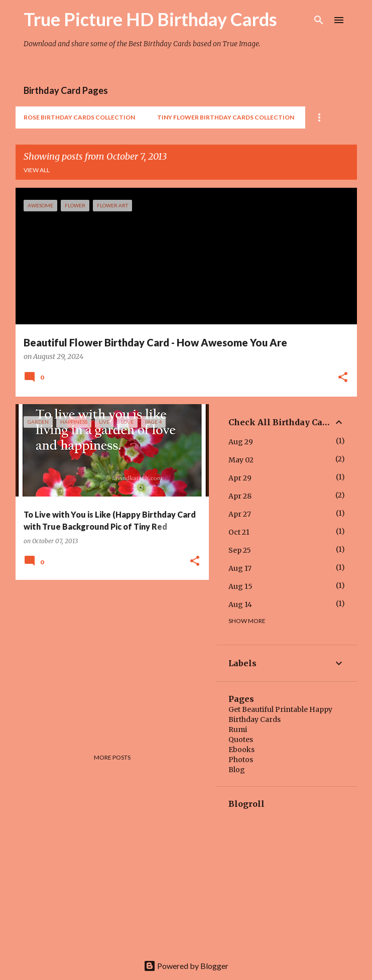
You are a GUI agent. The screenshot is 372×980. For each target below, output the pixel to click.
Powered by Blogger (186, 966)
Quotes (241, 740)
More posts (112, 757)
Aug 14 (240, 604)
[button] (343, 378)
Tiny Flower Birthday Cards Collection (226, 117)
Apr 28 (240, 496)
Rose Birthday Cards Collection (79, 117)
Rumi (238, 729)
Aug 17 (240, 568)
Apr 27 (240, 514)
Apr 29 (240, 478)
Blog (237, 770)
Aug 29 (241, 442)
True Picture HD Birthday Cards (150, 19)
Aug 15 (240, 586)
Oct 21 (239, 532)
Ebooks (241, 750)
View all (37, 170)
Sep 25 (240, 550)
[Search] (319, 20)
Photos (241, 760)
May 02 (241, 460)
